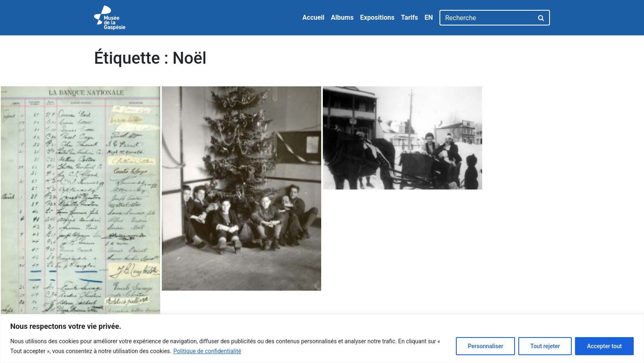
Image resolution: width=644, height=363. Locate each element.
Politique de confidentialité (207, 351)
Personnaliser (485, 346)
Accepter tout (604, 346)
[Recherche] (486, 18)
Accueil (313, 17)
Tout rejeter (545, 346)
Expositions (377, 17)
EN (429, 17)
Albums (342, 17)
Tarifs (409, 17)
